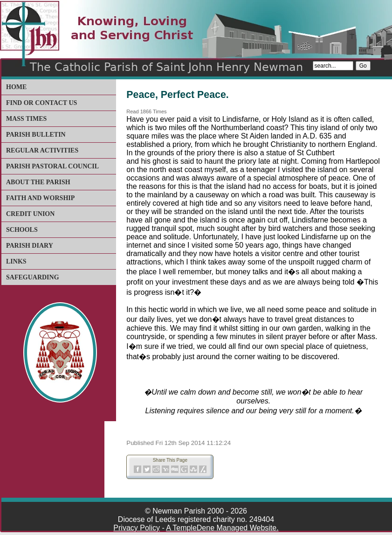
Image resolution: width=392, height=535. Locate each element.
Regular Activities (42, 150)
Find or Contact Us (41, 103)
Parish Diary (30, 246)
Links (16, 261)
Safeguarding (33, 277)
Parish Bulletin (36, 135)
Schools (22, 230)
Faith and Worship (40, 198)
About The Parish (38, 182)
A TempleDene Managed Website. (222, 528)
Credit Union (30, 214)
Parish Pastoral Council (52, 166)
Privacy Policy (137, 528)
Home (16, 87)
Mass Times (26, 119)
